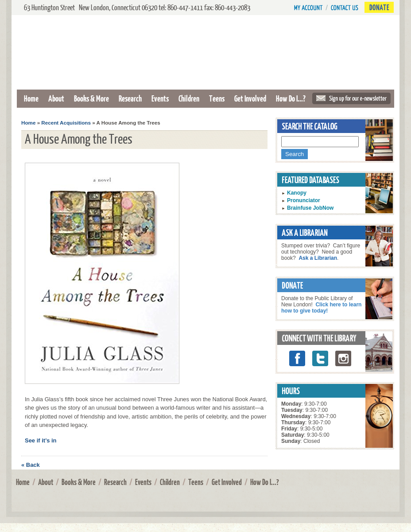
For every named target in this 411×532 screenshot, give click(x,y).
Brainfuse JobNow (310, 208)
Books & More (91, 98)
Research (130, 98)
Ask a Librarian (318, 258)
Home (31, 98)
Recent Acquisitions (66, 123)
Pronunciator (304, 200)
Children (189, 98)
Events (160, 98)
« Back (31, 465)
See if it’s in (41, 440)
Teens (217, 98)
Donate (379, 7)
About (56, 98)
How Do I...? (291, 98)
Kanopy (297, 193)
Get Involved (250, 98)
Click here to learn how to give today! (321, 308)
